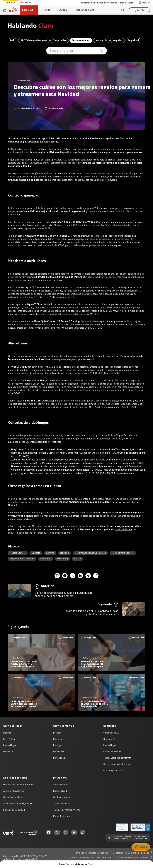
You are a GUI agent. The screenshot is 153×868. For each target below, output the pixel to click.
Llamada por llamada (113, 771)
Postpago (58, 739)
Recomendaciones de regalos (90, 553)
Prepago (57, 733)
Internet (7, 733)
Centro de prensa (62, 797)
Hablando (31, 26)
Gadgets (36, 553)
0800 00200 (121, 839)
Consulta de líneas (112, 752)
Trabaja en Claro (61, 804)
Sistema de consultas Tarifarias (133, 858)
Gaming (50, 553)
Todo (13, 41)
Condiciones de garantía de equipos (131, 853)
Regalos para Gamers (123, 553)
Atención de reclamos (14, 791)
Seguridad (133, 41)
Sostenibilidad (60, 791)
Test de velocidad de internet (117, 758)
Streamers (46, 559)
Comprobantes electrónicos (117, 764)
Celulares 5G (109, 739)
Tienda (46, 10)
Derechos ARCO (105, 858)
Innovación (101, 41)
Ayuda (63, 10)
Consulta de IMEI (111, 733)
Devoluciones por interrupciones (19, 785)
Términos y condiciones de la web (92, 853)
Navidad (65, 553)
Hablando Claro (85, 10)
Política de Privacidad (82, 858)
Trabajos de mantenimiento (67, 810)
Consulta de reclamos (14, 797)
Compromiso (60, 41)
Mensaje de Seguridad (14, 810)
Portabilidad (59, 758)
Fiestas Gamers (18, 553)
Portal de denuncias (63, 816)
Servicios (28, 10)
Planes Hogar (10, 745)
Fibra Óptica (9, 739)
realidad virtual (123, 530)
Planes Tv (8, 752)
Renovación (59, 752)
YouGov (36, 160)
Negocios (118, 41)
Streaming (62, 559)
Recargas (58, 745)
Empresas (26, 3)
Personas (11, 3)
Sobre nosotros (61, 785)
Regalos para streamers (22, 559)
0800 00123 (140, 839)
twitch (77, 559)
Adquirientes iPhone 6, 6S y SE (18, 804)
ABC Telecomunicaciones (34, 41)
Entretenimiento (81, 41)
